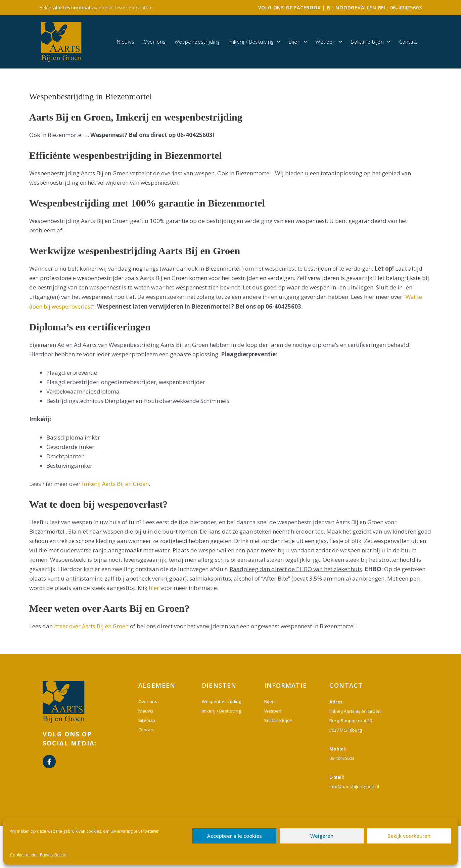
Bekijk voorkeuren (409, 836)
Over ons (155, 42)
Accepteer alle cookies (235, 836)
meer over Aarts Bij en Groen (92, 626)
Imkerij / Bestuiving (254, 42)
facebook (307, 8)
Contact (408, 42)
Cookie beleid (23, 855)
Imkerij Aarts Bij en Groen (116, 484)
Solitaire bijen (371, 42)
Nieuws (126, 42)
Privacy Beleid (53, 855)
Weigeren (322, 836)
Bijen (298, 42)
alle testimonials (73, 8)
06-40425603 (406, 8)
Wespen (329, 42)
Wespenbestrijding (197, 42)
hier (154, 588)
